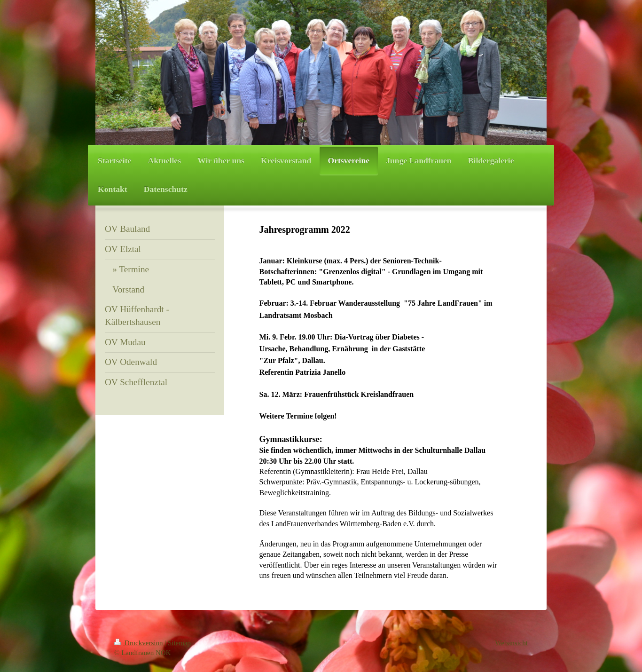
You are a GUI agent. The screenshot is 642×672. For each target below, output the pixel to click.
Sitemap (179, 643)
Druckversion (139, 643)
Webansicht (511, 643)
